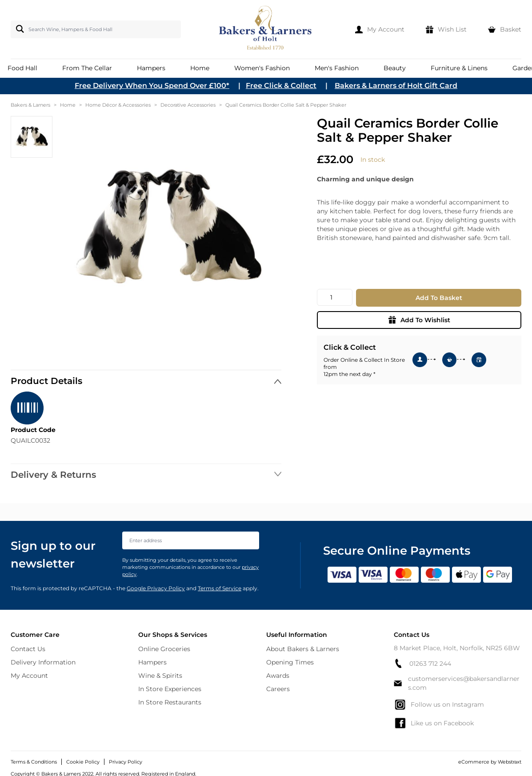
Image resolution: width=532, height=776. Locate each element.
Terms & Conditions (34, 762)
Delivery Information (43, 662)
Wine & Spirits (160, 676)
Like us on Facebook (434, 723)
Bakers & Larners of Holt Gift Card (396, 86)
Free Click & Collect (281, 86)
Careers (278, 689)
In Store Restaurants (170, 702)
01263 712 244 (422, 663)
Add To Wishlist (419, 320)
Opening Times (290, 662)
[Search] (18, 29)
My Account (29, 676)
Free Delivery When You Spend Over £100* (152, 86)
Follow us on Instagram (439, 704)
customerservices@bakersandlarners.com (457, 683)
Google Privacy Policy (156, 588)
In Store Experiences (170, 689)
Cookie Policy (83, 762)
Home (68, 105)
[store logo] (266, 29)
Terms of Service (220, 588)
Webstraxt (510, 762)
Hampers (152, 662)
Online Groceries (164, 649)
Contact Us (28, 649)
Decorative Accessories (188, 105)
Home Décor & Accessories (118, 105)
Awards (278, 676)
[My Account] (380, 29)
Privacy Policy (126, 762)
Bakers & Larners (30, 105)
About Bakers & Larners (303, 649)
